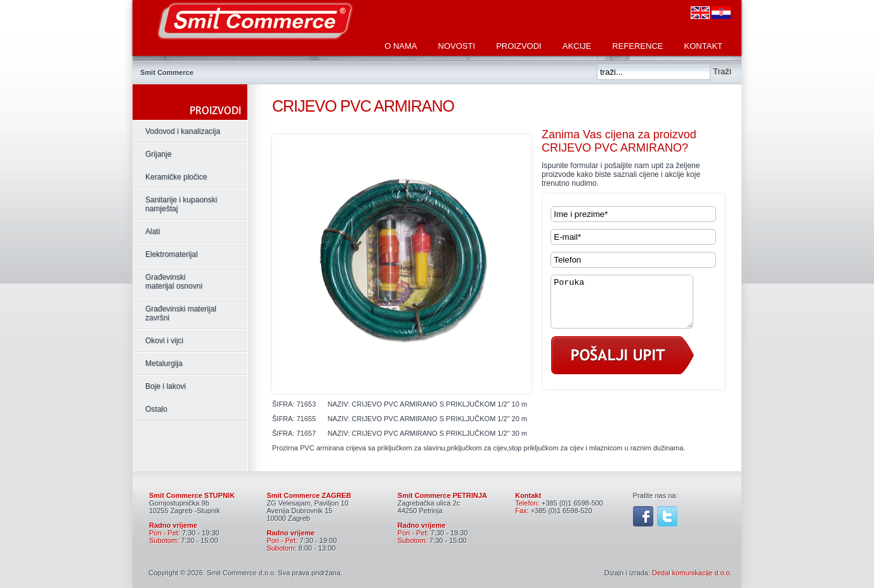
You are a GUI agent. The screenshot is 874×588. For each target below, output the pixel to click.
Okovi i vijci (164, 341)
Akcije (577, 46)
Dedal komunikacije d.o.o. (692, 573)
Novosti (457, 46)
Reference (637, 46)
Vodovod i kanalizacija (183, 131)
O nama (401, 46)
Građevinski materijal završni (181, 313)
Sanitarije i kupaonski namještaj (181, 204)
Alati (153, 232)
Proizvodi (519, 46)
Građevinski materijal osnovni (174, 282)
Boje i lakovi (166, 386)
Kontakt (703, 46)
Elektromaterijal (172, 254)
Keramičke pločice (176, 177)
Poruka (630, 306)
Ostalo (156, 409)
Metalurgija (164, 363)
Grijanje (158, 154)
